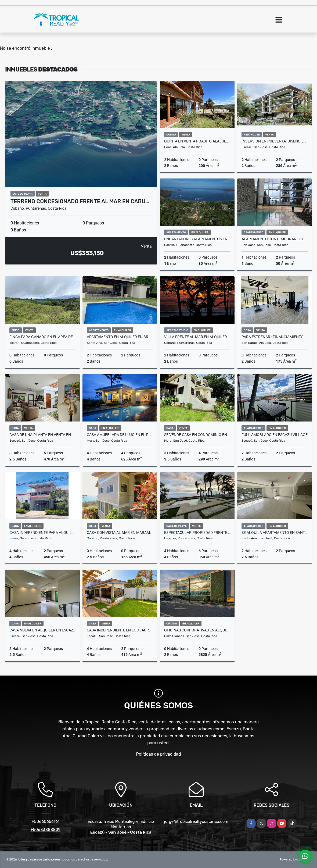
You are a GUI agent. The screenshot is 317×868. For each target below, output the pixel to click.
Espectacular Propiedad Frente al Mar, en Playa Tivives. (197, 533)
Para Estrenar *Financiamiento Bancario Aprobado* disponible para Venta (275, 337)
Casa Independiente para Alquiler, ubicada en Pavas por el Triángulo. (42, 533)
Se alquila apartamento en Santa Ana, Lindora (275, 533)
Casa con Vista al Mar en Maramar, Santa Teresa (120, 533)
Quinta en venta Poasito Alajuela (197, 141)
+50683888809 (45, 830)
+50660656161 (45, 821)
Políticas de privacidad (159, 754)
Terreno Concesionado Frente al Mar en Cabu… (80, 201)
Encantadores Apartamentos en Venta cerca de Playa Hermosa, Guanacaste (197, 239)
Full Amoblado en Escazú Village (275, 435)
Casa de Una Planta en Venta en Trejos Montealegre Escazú (42, 435)
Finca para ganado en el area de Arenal (42, 337)
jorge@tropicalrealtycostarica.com (196, 821)
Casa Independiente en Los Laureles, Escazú (120, 630)
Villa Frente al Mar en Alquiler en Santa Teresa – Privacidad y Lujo (197, 337)
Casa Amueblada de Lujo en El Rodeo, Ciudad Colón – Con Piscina (120, 435)
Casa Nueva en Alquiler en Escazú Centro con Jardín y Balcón (42, 630)
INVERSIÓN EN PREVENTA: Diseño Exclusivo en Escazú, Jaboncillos (275, 141)
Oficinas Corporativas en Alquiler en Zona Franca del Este (197, 630)
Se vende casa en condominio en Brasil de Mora (197, 435)
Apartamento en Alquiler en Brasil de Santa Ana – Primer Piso (120, 337)
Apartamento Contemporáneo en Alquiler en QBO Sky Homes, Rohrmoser (275, 239)
